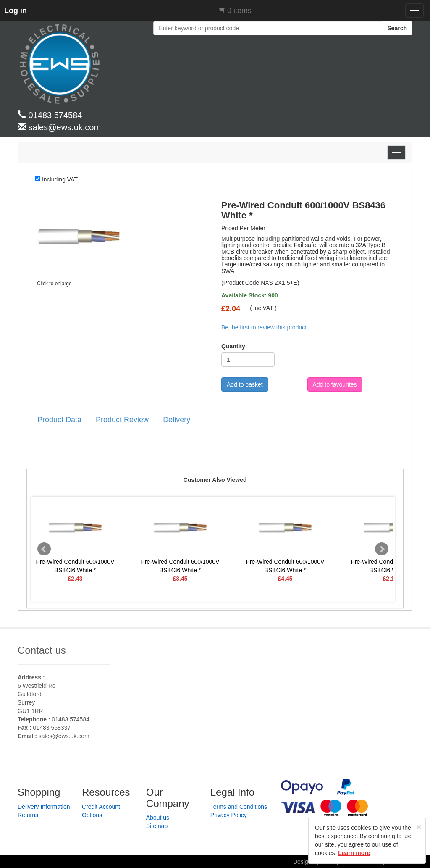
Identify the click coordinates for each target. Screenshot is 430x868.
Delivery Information (44, 807)
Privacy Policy (229, 815)
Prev (44, 549)
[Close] (419, 827)
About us (158, 818)
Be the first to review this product (264, 327)
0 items (239, 11)
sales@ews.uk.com (64, 736)
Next (382, 549)
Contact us (42, 650)
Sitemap (157, 826)
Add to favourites (335, 384)
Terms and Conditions (239, 807)
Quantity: (231, 346)
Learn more (354, 853)
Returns (28, 815)
